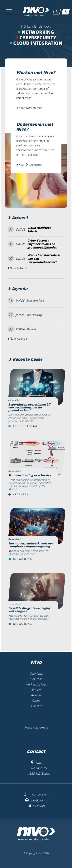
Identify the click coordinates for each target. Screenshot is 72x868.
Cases (36, 701)
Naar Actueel (18, 268)
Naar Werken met (30, 108)
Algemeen (21, 494)
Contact (36, 706)
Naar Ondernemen (31, 164)
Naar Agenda (18, 338)
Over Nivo (36, 674)
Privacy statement (36, 727)
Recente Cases (28, 359)
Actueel (20, 218)
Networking (23, 559)
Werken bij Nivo (36, 684)
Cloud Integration (28, 426)
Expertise (36, 679)
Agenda (20, 289)
